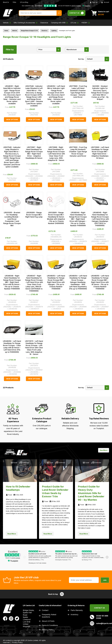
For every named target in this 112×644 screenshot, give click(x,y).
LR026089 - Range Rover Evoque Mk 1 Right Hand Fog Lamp (34, 215)
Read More (12, 534)
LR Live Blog (24, 2)
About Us (6, 2)
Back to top (56, 594)
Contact (45, 610)
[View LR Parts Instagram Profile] (11, 618)
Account (105, 2)
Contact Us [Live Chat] (76, 13)
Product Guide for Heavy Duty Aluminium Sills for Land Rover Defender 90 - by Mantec (91, 493)
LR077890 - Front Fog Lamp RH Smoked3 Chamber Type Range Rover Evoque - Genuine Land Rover (78, 152)
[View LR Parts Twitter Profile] (17, 618)
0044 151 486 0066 (99, 617)
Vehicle (15, 31)
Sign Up (94, 2)
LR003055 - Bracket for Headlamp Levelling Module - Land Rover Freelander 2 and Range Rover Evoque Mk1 (12, 219)
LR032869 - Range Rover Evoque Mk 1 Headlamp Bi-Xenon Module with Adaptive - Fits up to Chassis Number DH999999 (56, 218)
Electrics (44, 31)
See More (104, 450)
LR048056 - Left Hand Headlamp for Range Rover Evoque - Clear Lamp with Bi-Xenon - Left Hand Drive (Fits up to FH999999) (12, 347)
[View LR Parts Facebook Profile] (5, 618)
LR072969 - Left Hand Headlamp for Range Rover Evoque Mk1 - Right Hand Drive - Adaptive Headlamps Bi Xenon (100, 153)
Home (6, 31)
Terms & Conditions (50, 625)
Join (105, 580)
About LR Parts (48, 621)
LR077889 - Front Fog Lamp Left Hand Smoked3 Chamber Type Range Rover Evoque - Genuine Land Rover (78, 92)
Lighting (54, 31)
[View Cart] (100, 13)
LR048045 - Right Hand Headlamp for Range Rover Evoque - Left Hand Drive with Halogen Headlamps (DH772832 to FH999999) (100, 219)
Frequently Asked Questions (49, 616)
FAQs (14, 2)
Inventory (74, 615)
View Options (12, 120)
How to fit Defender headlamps (18, 488)
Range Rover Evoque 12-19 (29, 31)
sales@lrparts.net (99, 623)
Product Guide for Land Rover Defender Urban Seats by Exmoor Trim (55, 491)
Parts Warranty (77, 610)
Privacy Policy (48, 630)
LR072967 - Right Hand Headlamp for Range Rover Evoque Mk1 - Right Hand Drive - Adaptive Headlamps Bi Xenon (34, 153)
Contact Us (99, 608)
